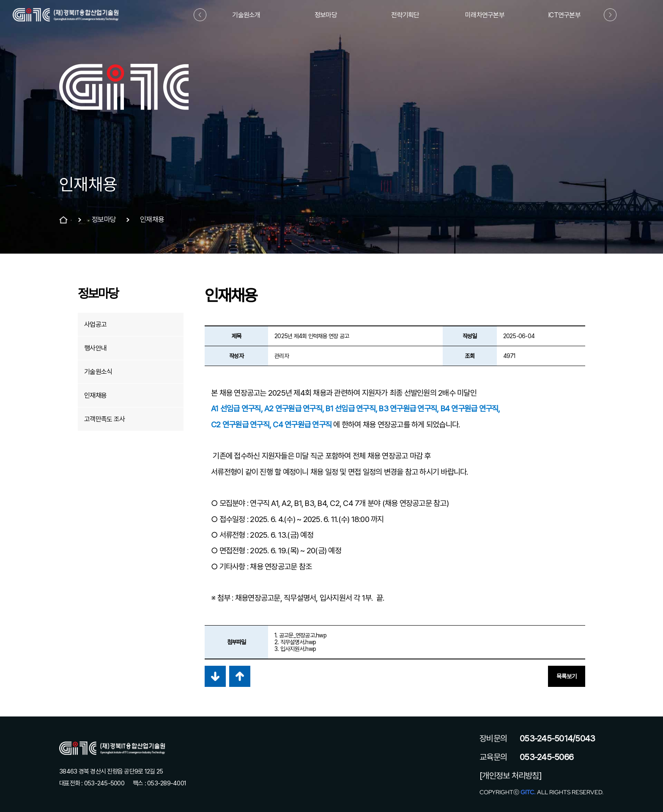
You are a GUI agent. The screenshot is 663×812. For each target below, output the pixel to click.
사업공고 (95, 324)
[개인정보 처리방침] (511, 776)
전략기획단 (405, 15)
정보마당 (326, 15)
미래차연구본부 (485, 15)
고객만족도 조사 (104, 419)
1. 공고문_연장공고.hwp (300, 635)
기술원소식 (98, 372)
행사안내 (95, 348)
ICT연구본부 (564, 15)
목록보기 (567, 676)
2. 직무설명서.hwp (295, 642)
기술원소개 (246, 15)
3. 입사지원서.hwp (295, 649)
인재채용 (95, 395)
